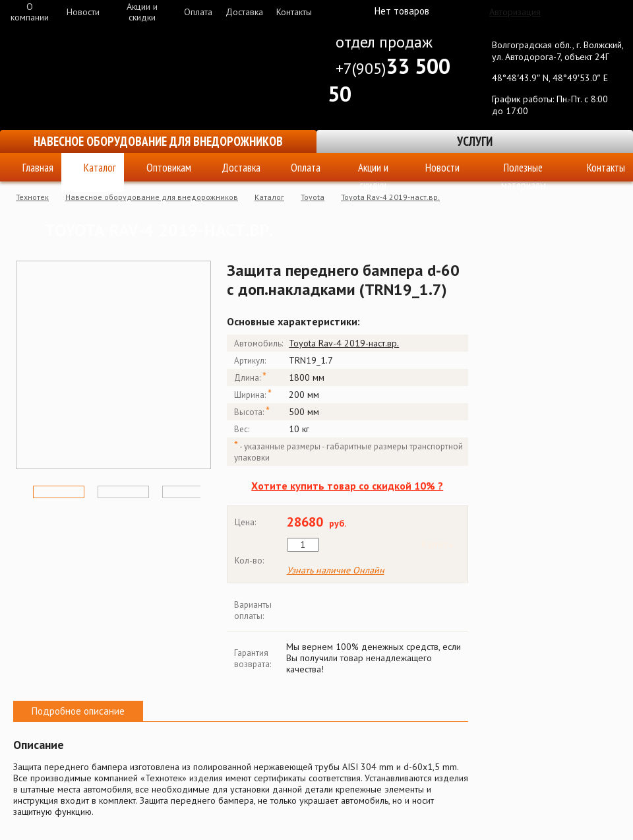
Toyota (313, 197)
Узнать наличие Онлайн (336, 570)
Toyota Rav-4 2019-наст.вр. (390, 197)
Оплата (198, 12)
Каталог (100, 168)
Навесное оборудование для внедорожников (158, 141)
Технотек (32, 197)
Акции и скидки (142, 12)
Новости (83, 12)
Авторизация (515, 12)
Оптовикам (169, 168)
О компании (30, 12)
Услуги (475, 141)
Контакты (294, 12)
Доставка (244, 12)
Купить (437, 544)
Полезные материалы (524, 171)
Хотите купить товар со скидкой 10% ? (347, 486)
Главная (38, 168)
